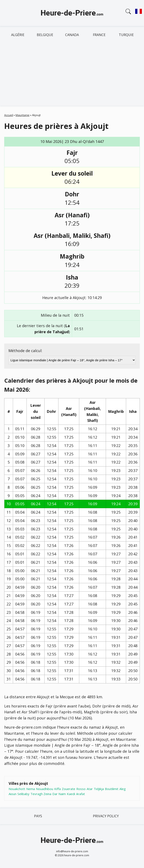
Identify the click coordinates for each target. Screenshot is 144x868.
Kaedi (71, 794)
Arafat (81, 794)
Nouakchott (17, 789)
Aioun (13, 794)
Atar (90, 789)
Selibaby (23, 794)
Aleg (123, 789)
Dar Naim (59, 794)
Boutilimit (112, 789)
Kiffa (57, 789)
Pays (38, 816)
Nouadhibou (45, 789)
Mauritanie (22, 115)
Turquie (126, 35)
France (99, 35)
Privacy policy (106, 816)
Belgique (45, 35)
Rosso (81, 789)
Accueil (9, 115)
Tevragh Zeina (41, 794)
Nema (31, 789)
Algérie (18, 35)
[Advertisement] (72, 74)
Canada (72, 35)
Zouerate (69, 789)
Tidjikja (99, 789)
